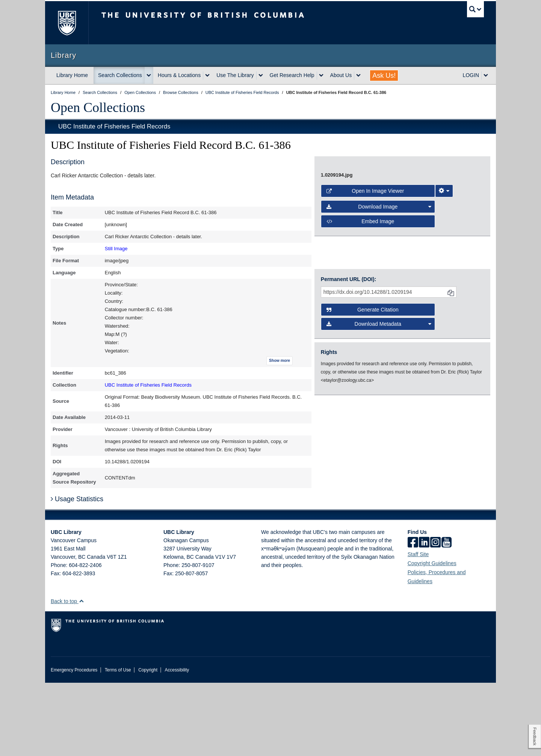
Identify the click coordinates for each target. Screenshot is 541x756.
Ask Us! (384, 76)
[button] (81, 674)
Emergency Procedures (74, 743)
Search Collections (120, 75)
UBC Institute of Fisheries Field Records (114, 126)
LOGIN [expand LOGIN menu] (471, 75)
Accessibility (177, 743)
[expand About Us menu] (358, 76)
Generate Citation (363, 478)
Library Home (72, 75)
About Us (341, 75)
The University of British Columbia (67, 23)
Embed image (360, 419)
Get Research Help (292, 75)
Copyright (148, 743)
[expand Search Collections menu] (149, 76)
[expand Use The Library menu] (261, 76)
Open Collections (98, 107)
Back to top (67, 674)
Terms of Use (118, 743)
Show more (280, 361)
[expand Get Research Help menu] (321, 76)
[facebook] (413, 616)
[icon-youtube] (447, 616)
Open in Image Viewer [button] (365, 389)
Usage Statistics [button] (77, 572)
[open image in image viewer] (396, 265)
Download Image (379, 405)
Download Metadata (379, 492)
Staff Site (418, 627)
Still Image (116, 249)
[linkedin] (424, 616)
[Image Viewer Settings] (444, 389)
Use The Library (235, 75)
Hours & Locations (179, 75)
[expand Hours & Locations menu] (207, 76)
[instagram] (435, 616)
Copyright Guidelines (432, 637)
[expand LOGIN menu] (486, 76)
